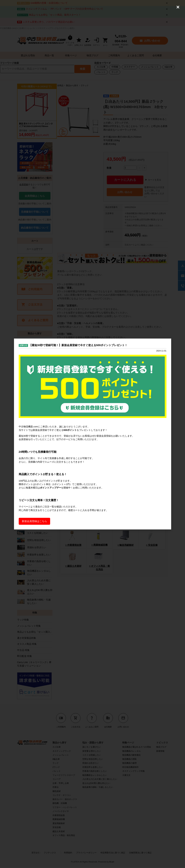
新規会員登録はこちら (34, 522)
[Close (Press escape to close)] (178, 7)
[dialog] (93, 434)
